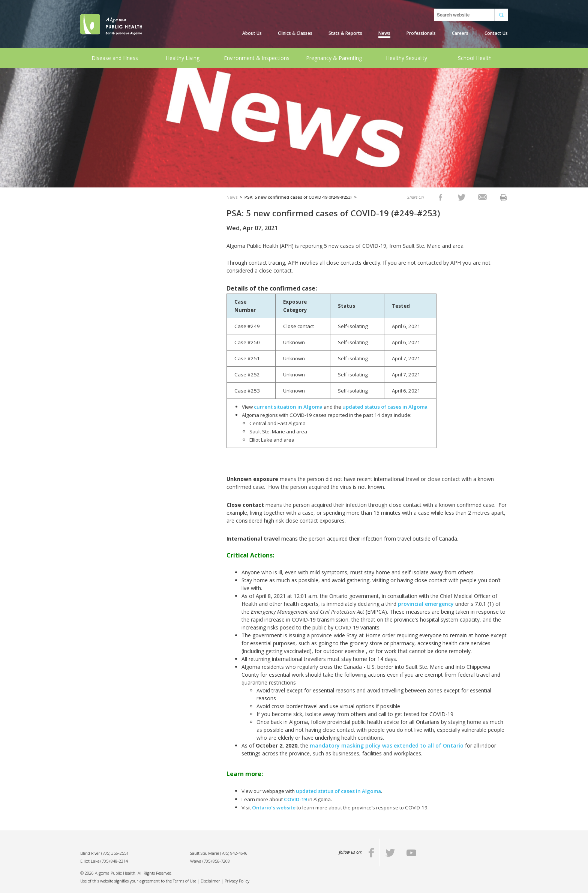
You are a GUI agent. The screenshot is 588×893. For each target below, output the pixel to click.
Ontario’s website (274, 808)
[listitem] (440, 197)
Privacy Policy (237, 881)
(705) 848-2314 (114, 861)
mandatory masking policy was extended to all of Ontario (387, 745)
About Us (252, 33)
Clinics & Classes (295, 33)
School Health (475, 58)
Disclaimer (210, 881)
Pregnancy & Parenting (334, 58)
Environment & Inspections (257, 58)
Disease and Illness (115, 58)
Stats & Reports (345, 33)
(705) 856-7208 (216, 861)
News (384, 33)
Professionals (421, 33)
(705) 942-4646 (234, 853)
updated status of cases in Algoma (385, 407)
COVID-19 (295, 799)
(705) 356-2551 (115, 853)
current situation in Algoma (288, 407)
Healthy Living (183, 58)
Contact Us (496, 33)
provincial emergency (426, 604)
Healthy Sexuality (406, 58)
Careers (460, 33)
